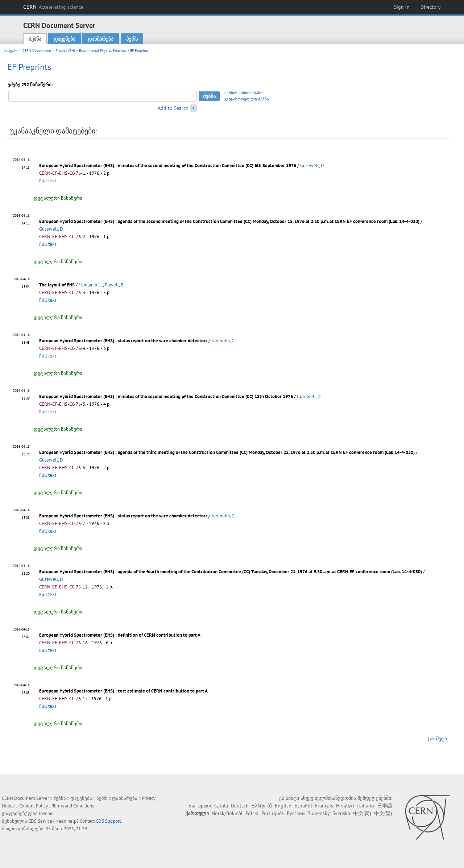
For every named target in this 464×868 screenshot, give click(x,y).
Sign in (402, 7)
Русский (296, 813)
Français (324, 806)
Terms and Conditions (73, 806)
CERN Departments (37, 51)
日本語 (385, 806)
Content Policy (34, 806)
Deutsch (240, 806)
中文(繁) (383, 813)
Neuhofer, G (223, 341)
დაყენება (65, 39)
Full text (48, 181)
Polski (252, 813)
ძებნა (35, 39)
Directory (431, 7)
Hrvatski (345, 806)
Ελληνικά (262, 806)
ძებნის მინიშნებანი (243, 93)
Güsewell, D (312, 166)
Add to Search (173, 108)
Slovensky (319, 813)
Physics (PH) (65, 51)
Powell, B (114, 285)
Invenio (46, 813)
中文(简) (362, 813)
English (283, 806)
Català (221, 806)
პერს (132, 39)
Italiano (366, 806)
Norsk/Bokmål (227, 813)
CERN (53, 7)
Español (303, 806)
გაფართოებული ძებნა (247, 99)
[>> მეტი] (438, 739)
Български (200, 806)
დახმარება (101, 39)
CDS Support (108, 821)
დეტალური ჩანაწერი (58, 198)
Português (273, 813)
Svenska (341, 813)
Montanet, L (90, 285)
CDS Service (40, 821)
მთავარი (11, 51)
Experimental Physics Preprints (103, 51)
